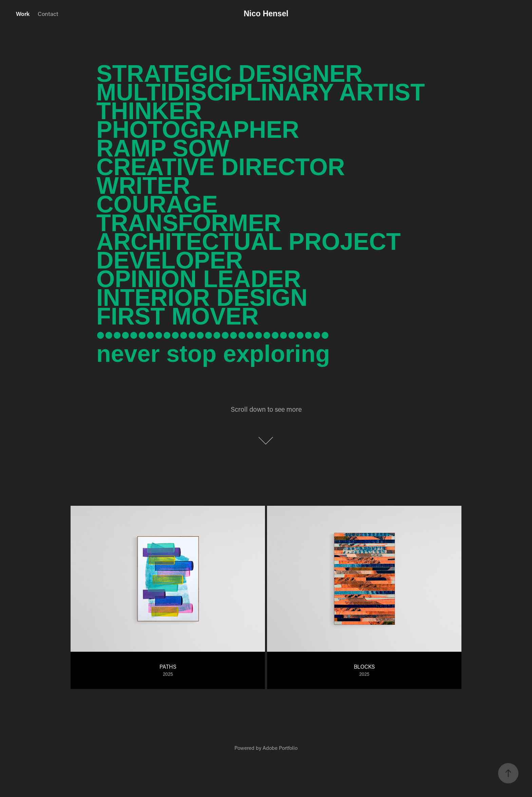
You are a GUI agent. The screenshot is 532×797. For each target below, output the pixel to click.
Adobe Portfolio (280, 748)
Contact (48, 14)
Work (23, 14)
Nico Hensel (266, 14)
